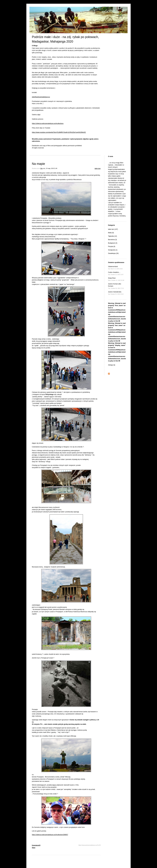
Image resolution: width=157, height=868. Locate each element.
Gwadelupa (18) (113, 253)
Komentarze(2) (36, 845)
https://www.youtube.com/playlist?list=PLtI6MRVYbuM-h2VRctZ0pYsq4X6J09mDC (59, 132)
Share (34, 848)
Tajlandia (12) (112, 236)
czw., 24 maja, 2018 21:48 (50, 168)
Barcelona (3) (112, 240)
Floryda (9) (112, 246)
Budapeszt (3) (113, 243)
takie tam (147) (113, 229)
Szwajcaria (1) (113, 250)
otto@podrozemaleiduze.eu (41, 97)
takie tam (98, 169)
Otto (41, 168)
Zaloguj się (112, 365)
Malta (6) (111, 233)
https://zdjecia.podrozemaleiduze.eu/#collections (48, 123)
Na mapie (38, 164)
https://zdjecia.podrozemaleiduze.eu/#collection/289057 (50, 835)
